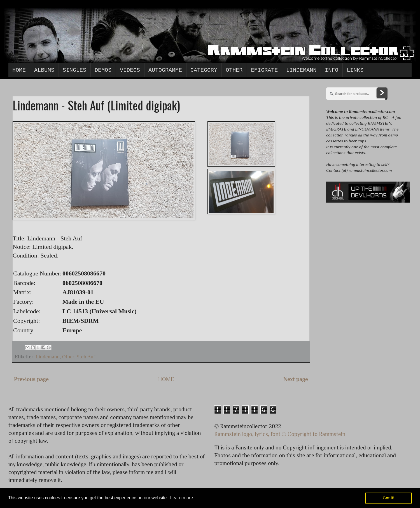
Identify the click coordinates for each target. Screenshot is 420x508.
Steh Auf (86, 357)
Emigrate (264, 70)
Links (355, 70)
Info (332, 70)
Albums (44, 70)
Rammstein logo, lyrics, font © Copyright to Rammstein (280, 434)
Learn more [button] (181, 498)
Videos (130, 70)
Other (234, 70)
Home (19, 70)
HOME (166, 379)
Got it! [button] (389, 498)
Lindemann (301, 70)
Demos (103, 70)
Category (204, 70)
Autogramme (165, 70)
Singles (74, 70)
